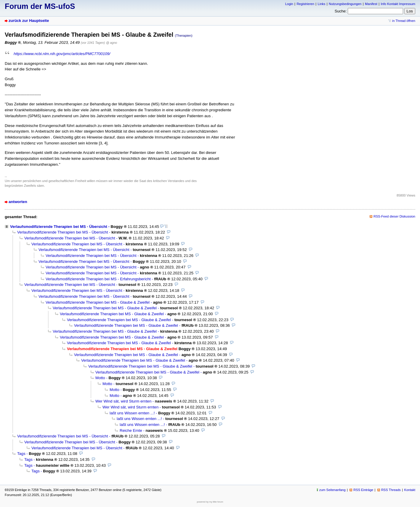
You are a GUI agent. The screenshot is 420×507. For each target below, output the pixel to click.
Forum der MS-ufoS (40, 6)
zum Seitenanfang (332, 490)
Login (289, 4)
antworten (18, 202)
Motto (100, 378)
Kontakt (410, 490)
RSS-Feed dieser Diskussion (394, 216)
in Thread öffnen (404, 21)
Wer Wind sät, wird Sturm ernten (123, 401)
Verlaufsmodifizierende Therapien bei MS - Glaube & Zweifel (98, 302)
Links (322, 4)
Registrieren (305, 4)
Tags (21, 454)
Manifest (371, 4)
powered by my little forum (210, 502)
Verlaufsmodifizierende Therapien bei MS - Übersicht (59, 227)
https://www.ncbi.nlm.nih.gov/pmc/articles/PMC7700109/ (62, 54)
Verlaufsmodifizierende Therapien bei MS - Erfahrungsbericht (98, 279)
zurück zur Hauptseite (29, 21)
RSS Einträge (363, 490)
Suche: (341, 11)
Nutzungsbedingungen (345, 4)
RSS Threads (391, 490)
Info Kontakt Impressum (398, 4)
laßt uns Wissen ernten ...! (132, 413)
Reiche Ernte (131, 430)
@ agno (112, 43)
